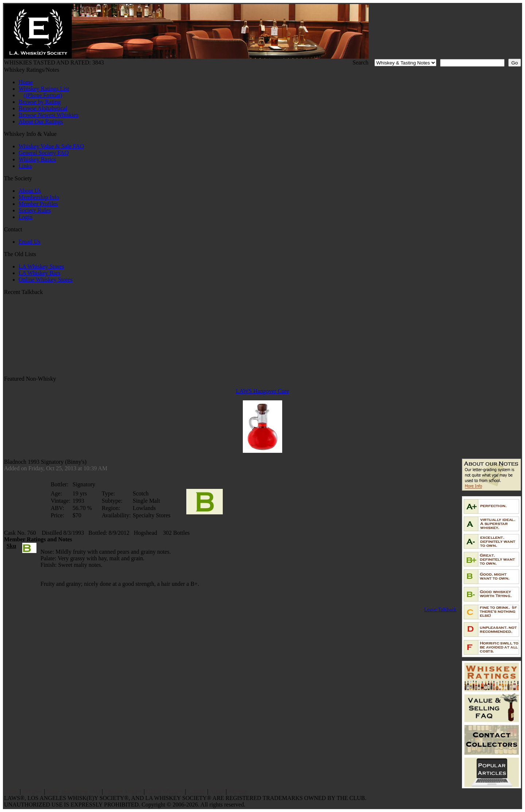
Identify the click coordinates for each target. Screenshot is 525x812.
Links (25, 166)
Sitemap (238, 791)
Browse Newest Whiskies (48, 115)
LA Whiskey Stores (41, 266)
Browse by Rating (40, 102)
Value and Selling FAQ (73, 791)
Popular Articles (123, 791)
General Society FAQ (44, 153)
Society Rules (35, 210)
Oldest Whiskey (165, 791)
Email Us (30, 242)
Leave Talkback (440, 610)
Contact (197, 791)
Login (26, 217)
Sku (11, 546)
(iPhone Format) (43, 95)
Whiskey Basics (37, 159)
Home (26, 82)
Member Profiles (38, 204)
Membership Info (39, 197)
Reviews (32, 791)
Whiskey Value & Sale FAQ (51, 146)
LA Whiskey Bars (39, 273)
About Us (30, 191)
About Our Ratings (41, 121)
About (217, 791)
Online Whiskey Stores (46, 280)
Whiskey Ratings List (44, 89)
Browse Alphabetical (43, 108)
